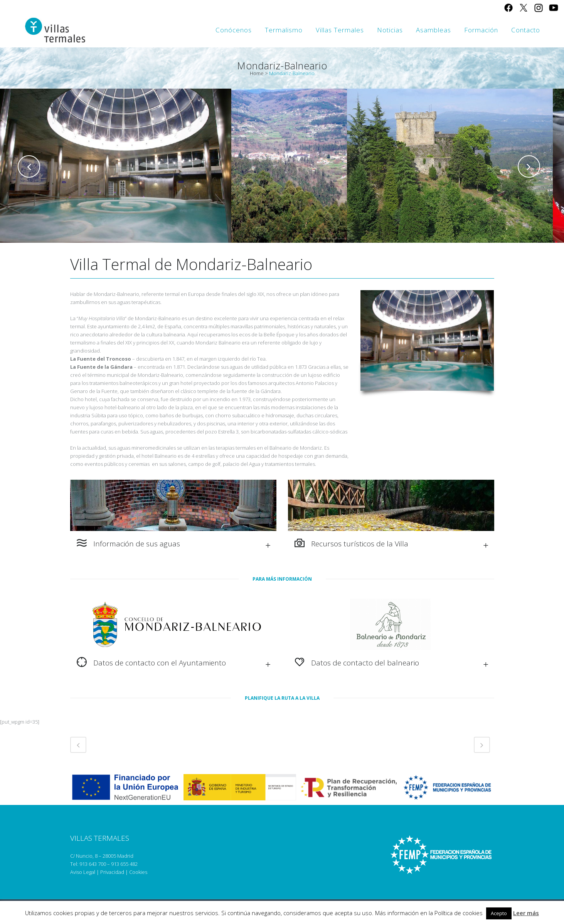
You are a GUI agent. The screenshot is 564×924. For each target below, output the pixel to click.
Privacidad (112, 872)
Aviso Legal (83, 872)
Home (257, 73)
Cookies (138, 872)
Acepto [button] (499, 913)
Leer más (526, 913)
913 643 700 (93, 864)
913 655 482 (124, 864)
